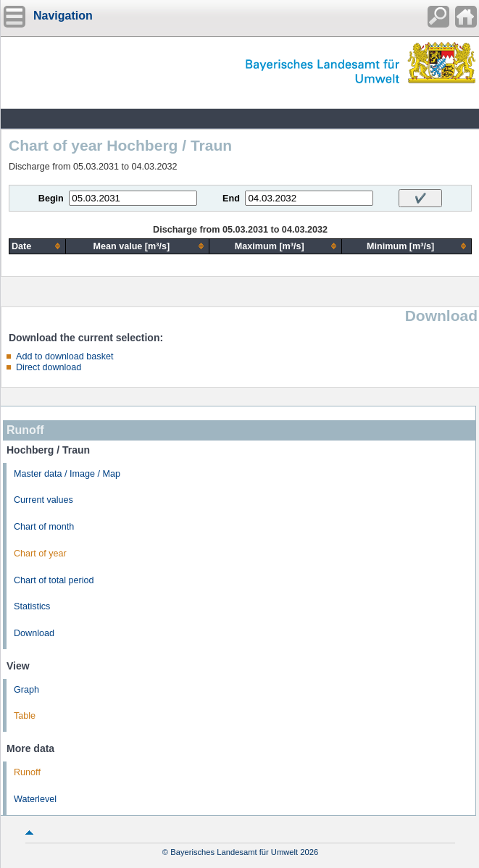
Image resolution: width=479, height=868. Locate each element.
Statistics (32, 606)
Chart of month (44, 527)
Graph (26, 690)
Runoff (27, 772)
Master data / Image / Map (67, 474)
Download (34, 633)
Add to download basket (64, 356)
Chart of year (40, 554)
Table (25, 716)
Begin (51, 199)
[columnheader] (38, 246)
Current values (43, 500)
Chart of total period (54, 580)
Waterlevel (35, 799)
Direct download (49, 367)
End (231, 199)
